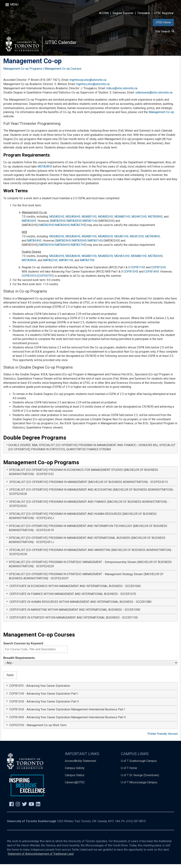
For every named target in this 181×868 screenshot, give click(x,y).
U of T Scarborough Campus (139, 765)
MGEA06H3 (73, 220)
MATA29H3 (58, 225)
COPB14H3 (152, 275)
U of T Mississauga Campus (139, 786)
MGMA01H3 (122, 220)
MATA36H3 (62, 229)
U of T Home (129, 772)
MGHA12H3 (139, 220)
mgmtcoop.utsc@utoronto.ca (88, 84)
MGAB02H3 (105, 220)
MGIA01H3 (121, 240)
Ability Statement (80, 765)
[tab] (90, 451)
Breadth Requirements (19, 662)
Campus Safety (75, 772)
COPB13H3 (131, 275)
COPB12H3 (159, 271)
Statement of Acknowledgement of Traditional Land (41, 858)
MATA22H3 (50, 264)
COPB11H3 (138, 271)
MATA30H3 (74, 225)
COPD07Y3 (45, 280)
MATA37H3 (78, 229)
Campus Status (75, 779)
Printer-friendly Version (163, 738)
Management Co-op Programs (23, 72)
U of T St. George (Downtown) (140, 779)
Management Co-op (161, 116)
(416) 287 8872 (136, 825)
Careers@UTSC (75, 786)
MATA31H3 (90, 225)
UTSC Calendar (63, 44)
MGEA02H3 (57, 220)
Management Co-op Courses (63, 72)
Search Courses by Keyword (23, 647)
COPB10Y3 (29, 280)
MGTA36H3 (155, 260)
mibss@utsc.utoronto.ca (122, 92)
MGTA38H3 (45, 170)
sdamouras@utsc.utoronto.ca (154, 96)
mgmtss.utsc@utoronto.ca (93, 88)
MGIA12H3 (137, 240)
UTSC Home (163, 22)
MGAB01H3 (89, 220)
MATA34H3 (29, 225)
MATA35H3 (47, 229)
